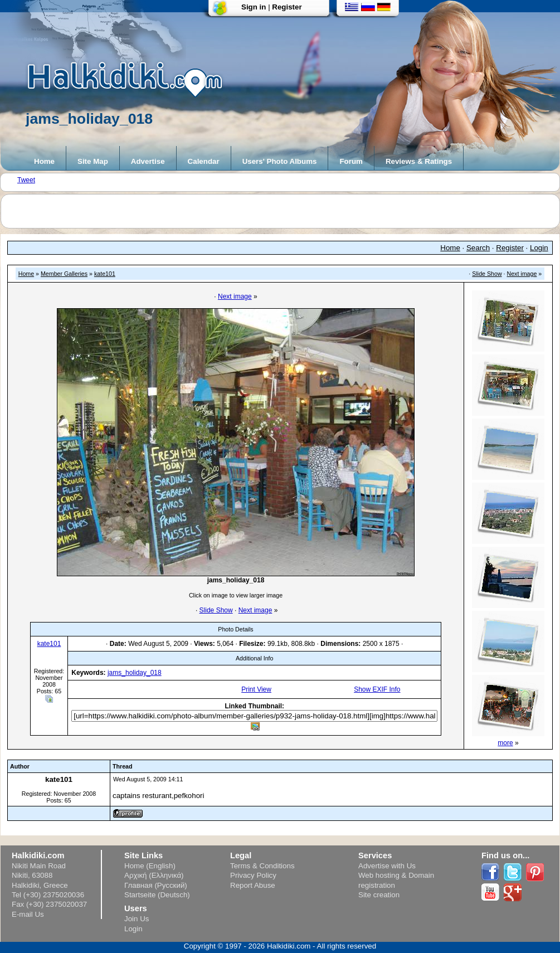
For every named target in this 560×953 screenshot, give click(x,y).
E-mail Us (28, 914)
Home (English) (150, 866)
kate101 (105, 274)
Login (539, 248)
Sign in (254, 7)
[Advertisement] (286, 211)
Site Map (93, 161)
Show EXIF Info (377, 689)
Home (44, 161)
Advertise (148, 161)
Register (287, 7)
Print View (256, 689)
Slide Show (487, 274)
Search (478, 248)
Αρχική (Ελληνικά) (154, 875)
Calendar (204, 161)
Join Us (137, 919)
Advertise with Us (387, 866)
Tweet (26, 180)
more (505, 743)
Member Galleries (64, 274)
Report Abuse (253, 885)
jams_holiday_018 (135, 673)
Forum (351, 161)
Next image (522, 274)
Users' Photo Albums (280, 161)
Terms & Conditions (262, 866)
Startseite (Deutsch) (157, 895)
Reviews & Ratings (419, 161)
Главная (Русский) (156, 885)
